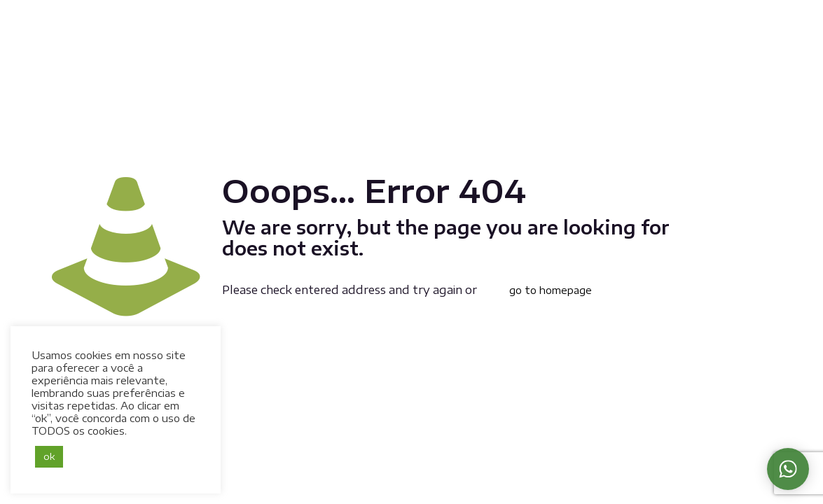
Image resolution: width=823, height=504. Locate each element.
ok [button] (49, 456)
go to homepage (551, 290)
